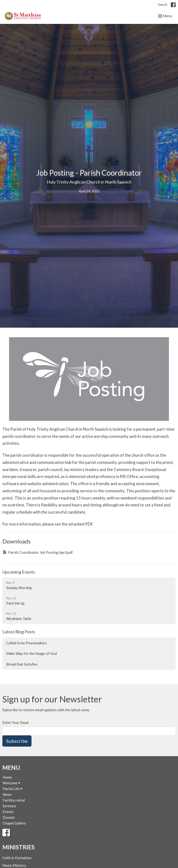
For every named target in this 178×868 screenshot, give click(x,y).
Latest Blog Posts (19, 632)
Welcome (11, 783)
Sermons (9, 806)
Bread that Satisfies (22, 664)
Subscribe (17, 741)
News (7, 794)
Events (8, 812)
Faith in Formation (17, 858)
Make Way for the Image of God (31, 653)
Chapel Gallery (14, 823)
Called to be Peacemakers (26, 643)
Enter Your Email (16, 722)
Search (163, 5)
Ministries (18, 847)
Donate (9, 817)
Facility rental (14, 800)
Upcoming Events (19, 572)
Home (7, 777)
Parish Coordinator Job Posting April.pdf (38, 552)
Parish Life (13, 789)
